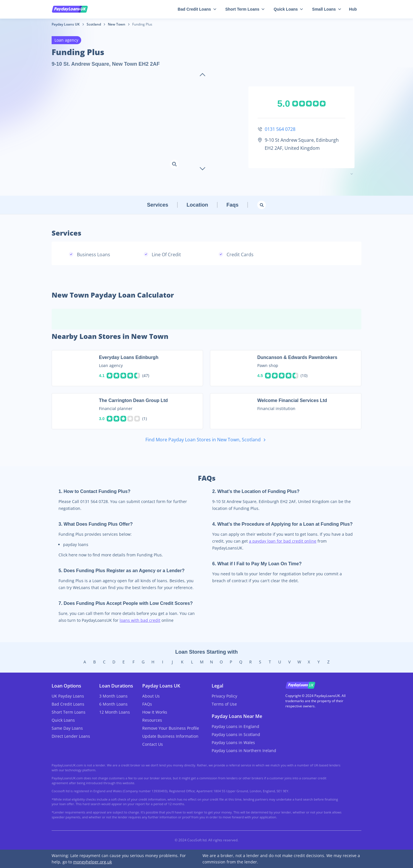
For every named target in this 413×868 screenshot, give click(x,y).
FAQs (147, 704)
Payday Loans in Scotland (236, 734)
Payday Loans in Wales (233, 742)
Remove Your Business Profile (171, 728)
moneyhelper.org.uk (92, 862)
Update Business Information (170, 736)
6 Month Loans (113, 704)
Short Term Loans (245, 9)
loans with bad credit (140, 620)
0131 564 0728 (280, 129)
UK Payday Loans (68, 696)
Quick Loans (288, 9)
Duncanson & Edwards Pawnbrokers (297, 357)
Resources (152, 720)
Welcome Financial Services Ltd (292, 400)
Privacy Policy (224, 696)
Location (197, 205)
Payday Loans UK (66, 24)
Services (157, 205)
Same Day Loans (67, 728)
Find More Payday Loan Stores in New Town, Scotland (207, 440)
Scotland (94, 24)
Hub (353, 9)
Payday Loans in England (235, 726)
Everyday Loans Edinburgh (129, 357)
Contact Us (153, 744)
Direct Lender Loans (71, 736)
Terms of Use (224, 704)
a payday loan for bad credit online (283, 541)
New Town (117, 24)
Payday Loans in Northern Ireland (244, 750)
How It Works (155, 712)
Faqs (233, 205)
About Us (151, 696)
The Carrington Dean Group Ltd (133, 400)
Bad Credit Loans (197, 9)
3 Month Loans (113, 696)
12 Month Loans (115, 712)
